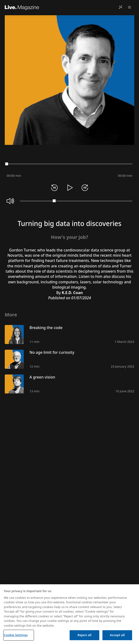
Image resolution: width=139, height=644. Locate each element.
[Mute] (10, 201)
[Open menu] (129, 7)
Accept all (117, 635)
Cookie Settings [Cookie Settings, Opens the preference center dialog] (16, 635)
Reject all (84, 635)
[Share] (120, 7)
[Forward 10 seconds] (85, 188)
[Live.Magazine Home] (22, 7)
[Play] (70, 188)
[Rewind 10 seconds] (54, 188)
